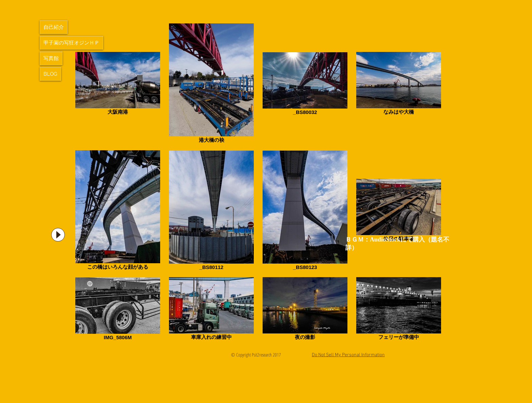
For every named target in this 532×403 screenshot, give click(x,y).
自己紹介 (54, 27)
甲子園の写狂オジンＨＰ (71, 43)
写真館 (51, 58)
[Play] (58, 235)
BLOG (50, 74)
